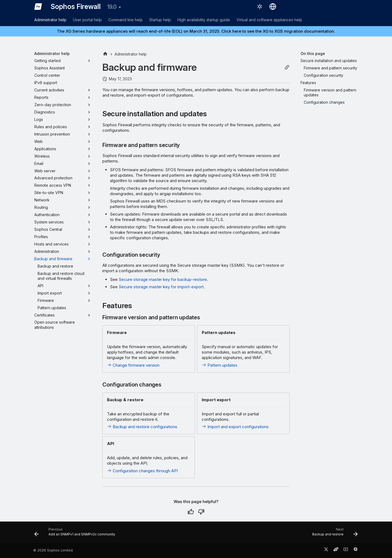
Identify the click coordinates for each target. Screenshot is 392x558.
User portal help (87, 20)
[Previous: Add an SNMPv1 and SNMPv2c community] (76, 534)
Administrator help (50, 20)
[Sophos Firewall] (38, 7)
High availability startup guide (204, 20)
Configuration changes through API (142, 471)
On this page (313, 53)
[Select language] (273, 7)
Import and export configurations (235, 427)
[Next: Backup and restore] (333, 534)
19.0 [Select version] (112, 7)
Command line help (125, 20)
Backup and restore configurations (142, 427)
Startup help (160, 20)
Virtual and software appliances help (269, 20)
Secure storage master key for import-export (161, 287)
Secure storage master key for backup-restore (163, 279)
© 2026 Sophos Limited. (53, 550)
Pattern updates (220, 365)
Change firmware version (133, 365)
